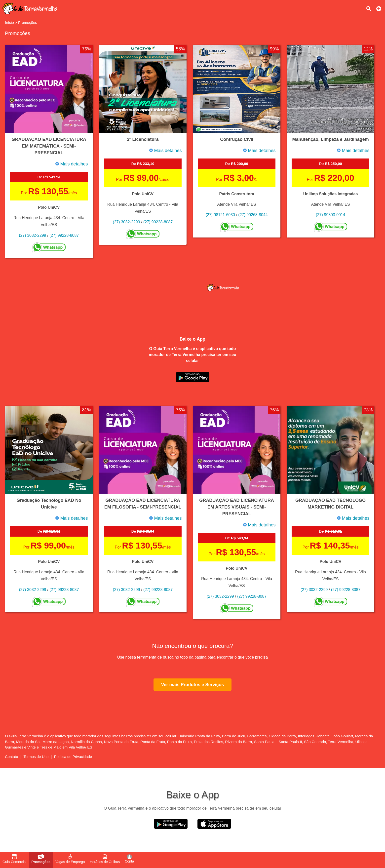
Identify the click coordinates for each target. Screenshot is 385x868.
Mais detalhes (72, 164)
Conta (129, 859)
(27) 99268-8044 (253, 215)
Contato (12, 757)
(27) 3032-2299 (32, 235)
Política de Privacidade (73, 757)
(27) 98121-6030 (220, 215)
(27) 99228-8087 (64, 235)
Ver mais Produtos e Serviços (192, 685)
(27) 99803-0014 (330, 215)
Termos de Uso (36, 757)
